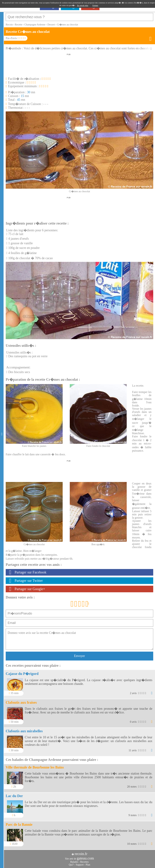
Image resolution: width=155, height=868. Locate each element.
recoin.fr (81, 854)
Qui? (71, 865)
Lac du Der (14, 796)
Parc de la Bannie (19, 824)
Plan (88, 865)
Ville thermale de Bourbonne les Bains (35, 767)
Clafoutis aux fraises (21, 702)
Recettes (84, 862)
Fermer (95, 5)
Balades (74, 862)
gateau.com (85, 858)
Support (80, 865)
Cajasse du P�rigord (22, 674)
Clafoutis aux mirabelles (24, 731)
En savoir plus (83, 5)
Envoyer (79, 656)
